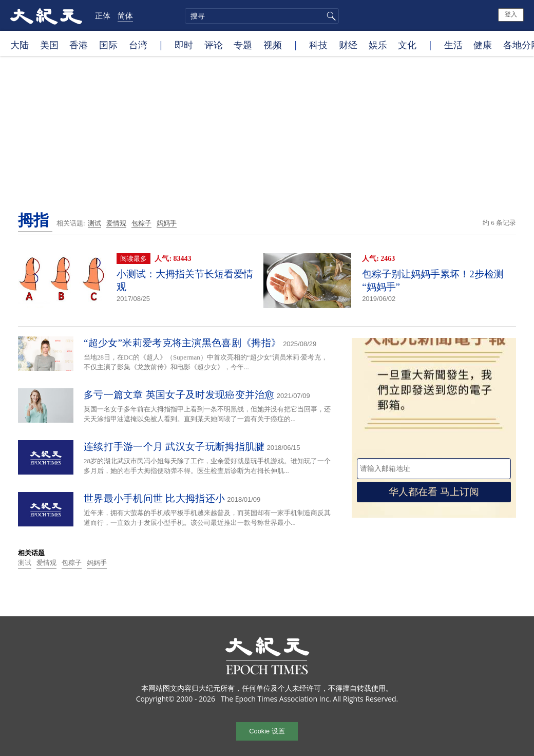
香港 (79, 45)
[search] (262, 16)
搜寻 (330, 16)
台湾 (138, 45)
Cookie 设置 (267, 731)
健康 (483, 45)
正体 (103, 15)
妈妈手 (167, 223)
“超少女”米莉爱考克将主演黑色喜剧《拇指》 (182, 343)
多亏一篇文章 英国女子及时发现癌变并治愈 (179, 395)
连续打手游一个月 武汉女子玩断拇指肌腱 (174, 447)
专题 (243, 45)
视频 (273, 45)
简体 (125, 15)
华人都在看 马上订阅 (434, 492)
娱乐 (378, 45)
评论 (214, 45)
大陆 (20, 45)
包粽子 (141, 223)
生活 (453, 45)
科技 (318, 45)
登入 (511, 14)
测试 (94, 223)
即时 (184, 45)
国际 (108, 45)
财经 (348, 45)
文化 (407, 45)
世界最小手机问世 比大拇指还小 (154, 498)
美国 (49, 45)
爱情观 (116, 223)
